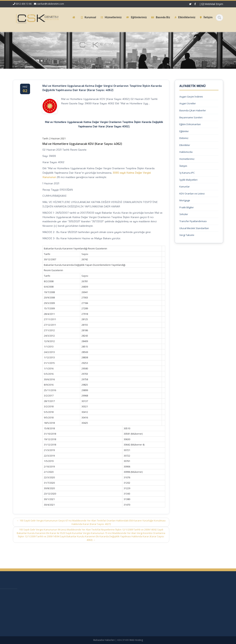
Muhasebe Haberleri (104, 640)
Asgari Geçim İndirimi (191, 97)
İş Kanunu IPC (187, 173)
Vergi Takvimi (187, 235)
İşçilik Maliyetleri (188, 180)
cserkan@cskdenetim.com (50, 4)
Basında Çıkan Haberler (193, 110)
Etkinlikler (185, 145)
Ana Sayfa (161, 594)
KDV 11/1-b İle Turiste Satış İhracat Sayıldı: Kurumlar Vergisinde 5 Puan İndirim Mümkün (37, 601)
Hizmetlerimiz (187, 159)
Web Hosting (136, 640)
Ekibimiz (184, 138)
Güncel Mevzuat (165, 613)
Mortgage (185, 200)
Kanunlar (185, 187)
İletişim (183, 166)
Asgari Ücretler (188, 103)
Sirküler (184, 214)
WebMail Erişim (212, 4)
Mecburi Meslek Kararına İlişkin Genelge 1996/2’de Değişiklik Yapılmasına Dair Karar (40, 610)
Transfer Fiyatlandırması (193, 221)
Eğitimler (184, 131)
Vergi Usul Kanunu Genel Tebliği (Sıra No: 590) (38, 594)
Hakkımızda (186, 152)
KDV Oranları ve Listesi (192, 194)
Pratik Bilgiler (187, 207)
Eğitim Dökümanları (190, 124)
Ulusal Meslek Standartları (194, 228)
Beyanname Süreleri (191, 117)
